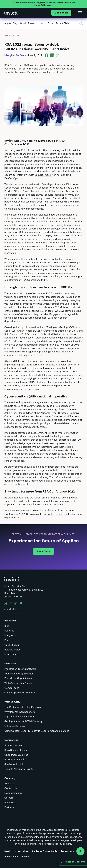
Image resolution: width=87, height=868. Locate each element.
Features (9, 631)
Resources (10, 803)
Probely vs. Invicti (14, 760)
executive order (33, 371)
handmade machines (61, 164)
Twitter (50, 514)
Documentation (13, 793)
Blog (7, 626)
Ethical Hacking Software (18, 678)
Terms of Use (67, 851)
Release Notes (12, 650)
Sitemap (26, 856)
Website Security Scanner (19, 674)
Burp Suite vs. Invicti (16, 750)
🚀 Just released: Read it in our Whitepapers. (43, 4)
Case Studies (12, 645)
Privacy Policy (21, 851)
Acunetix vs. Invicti (15, 745)
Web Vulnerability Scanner (19, 683)
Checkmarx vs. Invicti (16, 755)
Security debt (60, 198)
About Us (9, 784)
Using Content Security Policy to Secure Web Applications (37, 731)
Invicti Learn (11, 654)
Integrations (11, 635)
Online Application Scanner (20, 693)
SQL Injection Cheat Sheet (19, 717)
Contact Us (11, 788)
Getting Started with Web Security (23, 721)
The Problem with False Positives (23, 707)
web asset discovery (16, 300)
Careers (9, 798)
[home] (11, 13)
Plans (7, 640)
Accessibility (11, 856)
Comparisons (12, 688)
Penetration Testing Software (20, 669)
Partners (9, 807)
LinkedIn (63, 514)
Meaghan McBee (14, 55)
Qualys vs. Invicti (14, 764)
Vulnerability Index (15, 726)
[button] (80, 13)
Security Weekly (44, 175)
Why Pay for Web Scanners (20, 712)
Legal (7, 851)
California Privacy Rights (44, 851)
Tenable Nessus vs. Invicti (19, 769)
